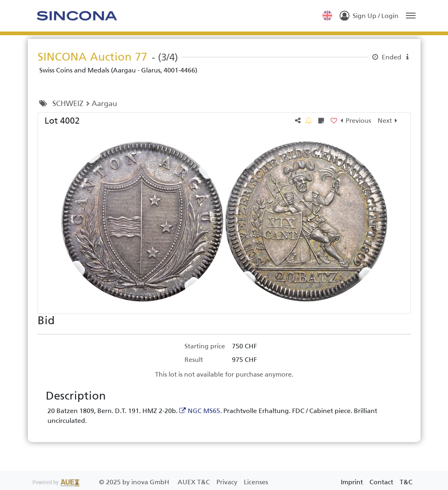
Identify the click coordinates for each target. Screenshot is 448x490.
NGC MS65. (205, 411)
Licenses (256, 482)
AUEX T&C (195, 482)
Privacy (228, 482)
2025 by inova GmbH (102, 482)
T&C (406, 482)
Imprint (352, 482)
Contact (381, 482)
